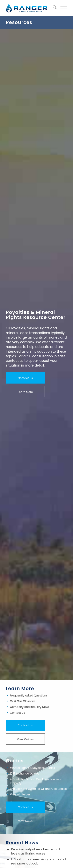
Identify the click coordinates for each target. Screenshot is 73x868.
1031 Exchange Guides (25, 774)
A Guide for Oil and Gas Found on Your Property (36, 781)
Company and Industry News (30, 707)
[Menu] (62, 8)
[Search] (53, 8)
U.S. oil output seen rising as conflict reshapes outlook (39, 861)
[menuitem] (53, 8)
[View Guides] (25, 739)
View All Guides (20, 794)
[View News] (25, 821)
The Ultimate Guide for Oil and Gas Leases (38, 789)
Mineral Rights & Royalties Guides (32, 768)
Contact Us (17, 713)
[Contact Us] (25, 378)
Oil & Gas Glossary (22, 701)
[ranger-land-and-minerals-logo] (30, 8)
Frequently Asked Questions (29, 695)
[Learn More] (25, 392)
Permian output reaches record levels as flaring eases (35, 851)
